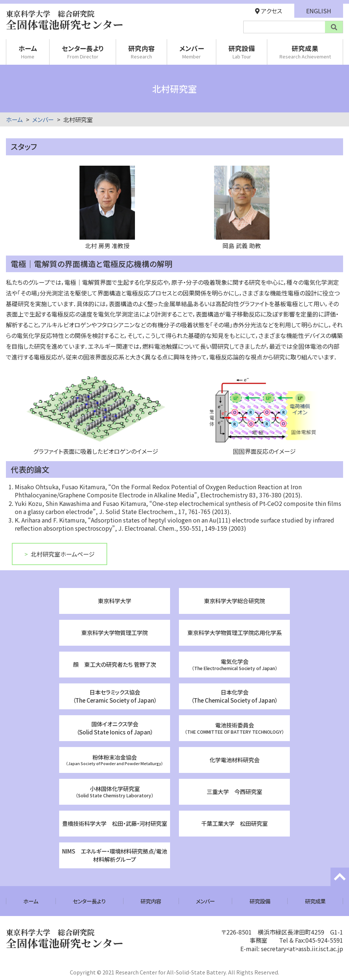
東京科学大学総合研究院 (235, 601)
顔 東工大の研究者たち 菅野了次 (115, 664)
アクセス (269, 11)
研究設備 (242, 52)
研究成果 (305, 52)
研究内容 (142, 52)
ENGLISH (319, 11)
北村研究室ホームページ (63, 554)
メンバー (192, 52)
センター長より (83, 52)
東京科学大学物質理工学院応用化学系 (235, 632)
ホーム (28, 52)
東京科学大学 (115, 601)
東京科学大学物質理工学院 (115, 632)
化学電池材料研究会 (235, 760)
